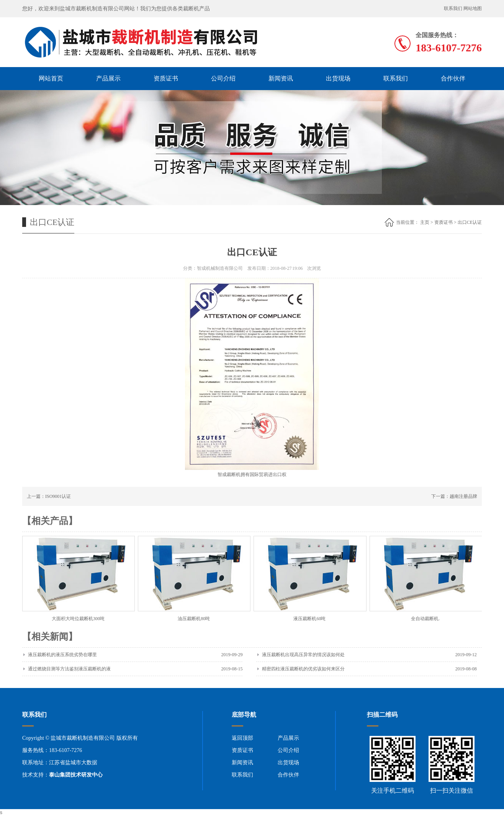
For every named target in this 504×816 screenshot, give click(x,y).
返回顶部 (242, 738)
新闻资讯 (281, 78)
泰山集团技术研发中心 (76, 775)
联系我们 (453, 8)
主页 (425, 222)
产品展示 (108, 78)
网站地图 (473, 8)
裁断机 (234, 474)
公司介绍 (223, 78)
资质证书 (166, 78)
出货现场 (338, 78)
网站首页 (51, 78)
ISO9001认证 (58, 496)
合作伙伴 (453, 78)
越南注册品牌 (463, 496)
